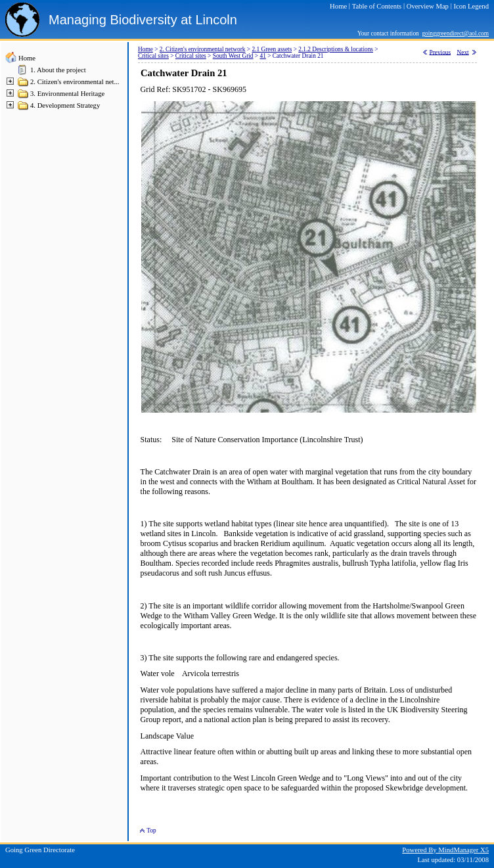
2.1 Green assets (272, 49)
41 (262, 56)
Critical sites (153, 56)
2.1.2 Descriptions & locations (336, 49)
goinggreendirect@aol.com (455, 34)
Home (27, 58)
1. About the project (58, 70)
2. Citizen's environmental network (203, 49)
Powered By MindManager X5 (445, 850)
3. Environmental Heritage (67, 94)
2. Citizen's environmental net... (75, 82)
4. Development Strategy (65, 105)
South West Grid (233, 56)
